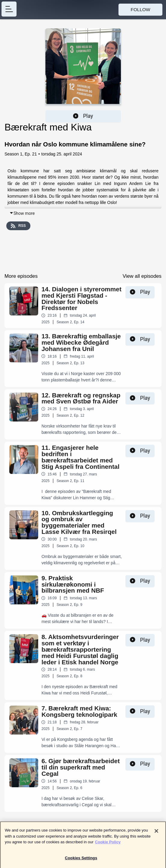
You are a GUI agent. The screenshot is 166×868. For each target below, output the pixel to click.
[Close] (156, 834)
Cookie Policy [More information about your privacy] (108, 845)
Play (83, 116)
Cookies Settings (81, 861)
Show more (22, 213)
